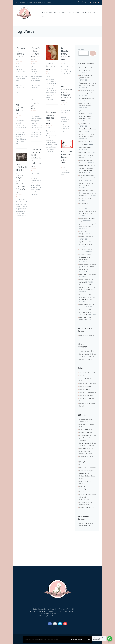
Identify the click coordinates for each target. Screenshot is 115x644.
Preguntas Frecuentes (88, 12)
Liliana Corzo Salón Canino (88, 468)
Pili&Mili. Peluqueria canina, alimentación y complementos (88, 497)
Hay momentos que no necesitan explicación (67, 92)
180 (49, 73)
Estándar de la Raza (73, 12)
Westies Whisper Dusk (86, 395)
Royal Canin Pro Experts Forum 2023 (67, 156)
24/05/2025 (19, 115)
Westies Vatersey (85, 389)
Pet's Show (83, 492)
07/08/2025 (34, 168)
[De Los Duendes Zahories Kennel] (58, 552)
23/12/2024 (64, 61)
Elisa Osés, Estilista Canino (88, 448)
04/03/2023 (19, 194)
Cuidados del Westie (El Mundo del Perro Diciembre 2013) (87, 257)
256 (64, 167)
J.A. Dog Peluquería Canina (88, 462)
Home (84, 32)
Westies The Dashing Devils (88, 383)
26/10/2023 (64, 165)
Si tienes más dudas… (49, 17)
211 (19, 117)
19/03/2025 (49, 71)
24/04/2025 (19, 61)
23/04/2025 (34, 61)
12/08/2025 (49, 126)
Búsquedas (81, 49)
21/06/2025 (64, 102)
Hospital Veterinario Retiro (88, 359)
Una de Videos (84, 152)
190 (34, 113)
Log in (84, 2)
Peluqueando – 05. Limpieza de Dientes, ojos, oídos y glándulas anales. (88, 287)
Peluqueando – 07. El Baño (88, 274)
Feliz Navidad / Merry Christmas (66, 52)
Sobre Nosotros (47, 12)
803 (19, 196)
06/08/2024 (34, 111)
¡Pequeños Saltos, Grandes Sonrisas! (36, 52)
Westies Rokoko (84, 375)
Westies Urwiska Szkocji (87, 386)
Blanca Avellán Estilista (86, 429)
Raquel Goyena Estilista (87, 507)
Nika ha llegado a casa (86, 237)
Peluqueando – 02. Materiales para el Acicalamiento (85, 312)
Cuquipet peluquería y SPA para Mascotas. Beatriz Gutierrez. (88, 438)
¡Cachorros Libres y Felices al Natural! (21, 52)
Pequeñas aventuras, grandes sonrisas (51, 116)
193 (64, 105)
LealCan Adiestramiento (87, 335)
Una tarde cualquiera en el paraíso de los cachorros (36, 156)
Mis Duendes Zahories (20, 107)
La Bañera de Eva (85, 465)
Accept (88, 640)
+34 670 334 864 (69, 609)
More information (76, 640)
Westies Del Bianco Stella (87, 372)
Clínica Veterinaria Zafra (87, 351)
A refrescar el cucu (85, 198)
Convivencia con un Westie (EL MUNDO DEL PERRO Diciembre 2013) (88, 267)
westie (18, 59)
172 (19, 64)
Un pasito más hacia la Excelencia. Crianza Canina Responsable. (88, 193)
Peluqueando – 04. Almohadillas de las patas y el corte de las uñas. (88, 297)
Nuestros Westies (59, 12)
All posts (89, 32)
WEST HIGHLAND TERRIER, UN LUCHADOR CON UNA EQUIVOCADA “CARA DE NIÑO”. (21, 177)
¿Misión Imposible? (51, 65)
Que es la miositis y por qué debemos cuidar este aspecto (88, 178)
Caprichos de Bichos (86, 432)
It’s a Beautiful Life (35, 103)
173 (34, 170)
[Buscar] (93, 53)
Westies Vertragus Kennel (88, 392)
